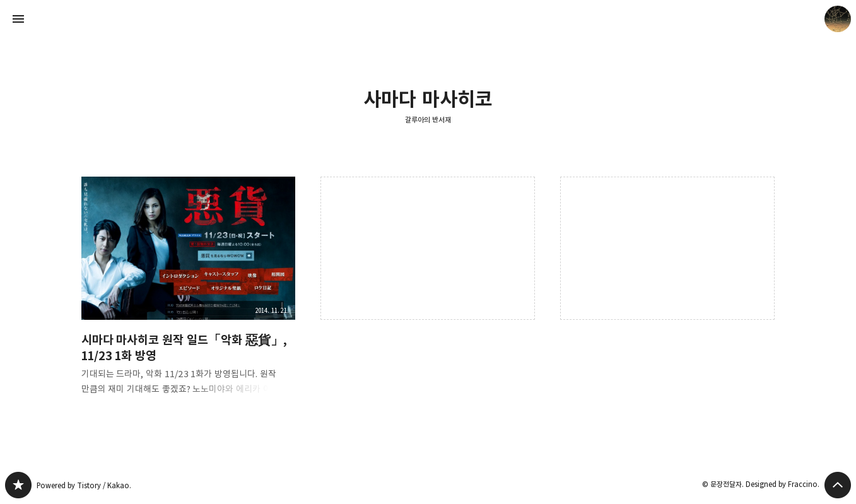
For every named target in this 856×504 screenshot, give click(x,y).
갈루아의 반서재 (428, 120)
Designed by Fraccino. (783, 484)
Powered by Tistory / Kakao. (84, 485)
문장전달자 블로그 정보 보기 (838, 19)
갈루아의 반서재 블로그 (18, 485)
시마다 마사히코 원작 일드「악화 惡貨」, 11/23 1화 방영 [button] (189, 296)
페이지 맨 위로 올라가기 (838, 485)
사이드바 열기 (18, 19)
